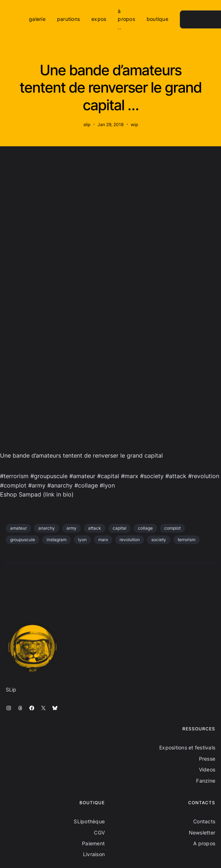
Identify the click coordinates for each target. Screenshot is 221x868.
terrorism (187, 540)
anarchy (47, 528)
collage (145, 528)
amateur (18, 528)
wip (134, 124)
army (71, 528)
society (159, 540)
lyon (82, 540)
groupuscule (23, 540)
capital (120, 528)
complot (172, 528)
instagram (57, 540)
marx (103, 540)
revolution (130, 540)
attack (95, 528)
